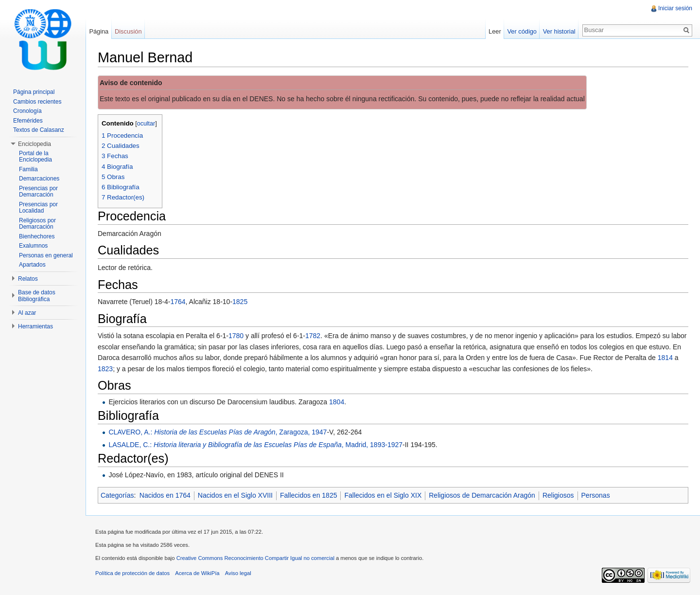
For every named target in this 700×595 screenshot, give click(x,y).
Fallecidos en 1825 (309, 495)
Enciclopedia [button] (35, 144)
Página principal (34, 92)
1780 (236, 336)
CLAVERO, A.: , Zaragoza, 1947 (218, 432)
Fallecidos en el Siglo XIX (383, 495)
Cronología (27, 111)
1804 (337, 402)
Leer (495, 31)
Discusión (128, 31)
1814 (665, 358)
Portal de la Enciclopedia (35, 157)
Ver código (522, 31)
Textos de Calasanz (39, 130)
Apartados (32, 265)
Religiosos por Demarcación (37, 224)
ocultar (146, 124)
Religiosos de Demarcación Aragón (482, 495)
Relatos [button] (28, 279)
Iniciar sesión (675, 8)
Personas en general (46, 255)
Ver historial (559, 31)
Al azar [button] (27, 313)
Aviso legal (238, 573)
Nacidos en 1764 (165, 495)
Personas (596, 495)
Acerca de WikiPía (197, 573)
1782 (313, 336)
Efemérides (28, 121)
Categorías (117, 495)
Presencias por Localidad (38, 208)
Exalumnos (33, 246)
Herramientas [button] (35, 326)
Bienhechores (37, 236)
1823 (105, 369)
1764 (178, 302)
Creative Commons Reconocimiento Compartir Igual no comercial (255, 558)
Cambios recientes (37, 102)
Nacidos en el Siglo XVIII (235, 495)
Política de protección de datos (132, 573)
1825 (240, 302)
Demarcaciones (39, 179)
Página (99, 31)
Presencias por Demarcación (38, 192)
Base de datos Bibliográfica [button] (37, 296)
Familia (28, 169)
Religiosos (558, 495)
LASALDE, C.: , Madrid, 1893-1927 (255, 445)
